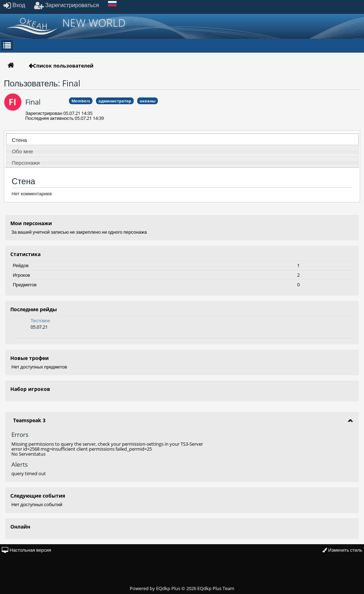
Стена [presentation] (19, 140)
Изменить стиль (342, 550)
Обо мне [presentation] (22, 151)
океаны (148, 101)
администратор (115, 101)
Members (81, 101)
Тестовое (40, 320)
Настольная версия (26, 550)
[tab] (182, 139)
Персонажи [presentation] (26, 163)
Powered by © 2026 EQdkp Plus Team (182, 588)
